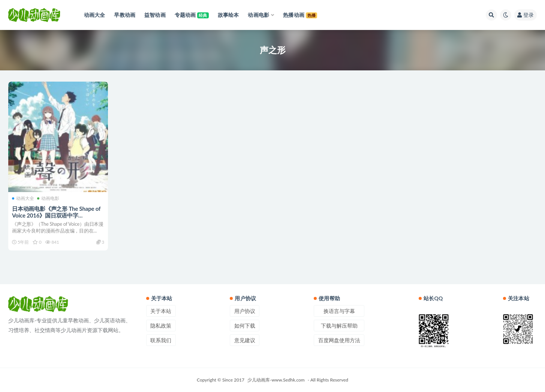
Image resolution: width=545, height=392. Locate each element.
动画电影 (48, 198)
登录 (526, 15)
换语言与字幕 (339, 311)
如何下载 (245, 326)
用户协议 (245, 311)
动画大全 (23, 198)
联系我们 (161, 340)
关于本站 (161, 311)
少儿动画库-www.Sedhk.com (276, 380)
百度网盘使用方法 (339, 340)
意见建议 (245, 340)
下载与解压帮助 (339, 326)
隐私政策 (161, 326)
